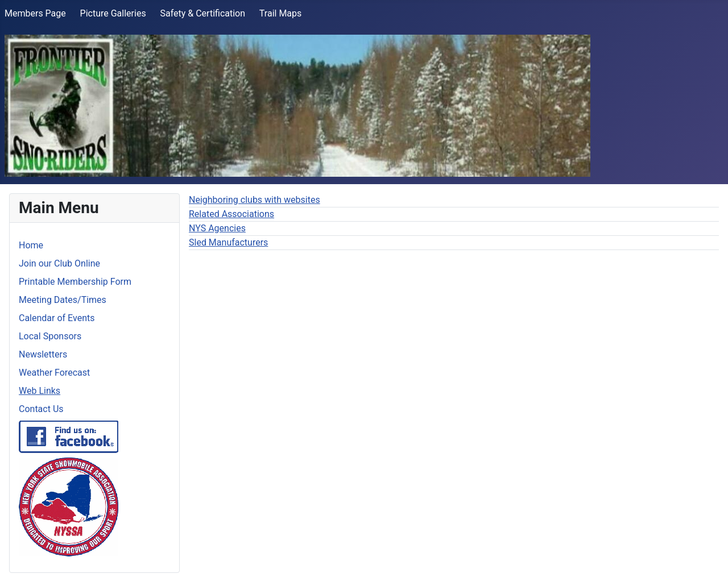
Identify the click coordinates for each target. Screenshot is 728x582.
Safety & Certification (202, 13)
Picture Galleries (113, 13)
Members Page (35, 13)
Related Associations (231, 214)
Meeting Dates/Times (63, 300)
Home (31, 245)
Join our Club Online (59, 263)
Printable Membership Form (75, 282)
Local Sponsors (50, 336)
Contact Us (41, 409)
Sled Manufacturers (228, 242)
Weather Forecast (54, 373)
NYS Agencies (217, 228)
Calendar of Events (57, 318)
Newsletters (43, 354)
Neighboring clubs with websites (255, 200)
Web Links (40, 391)
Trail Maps (280, 13)
